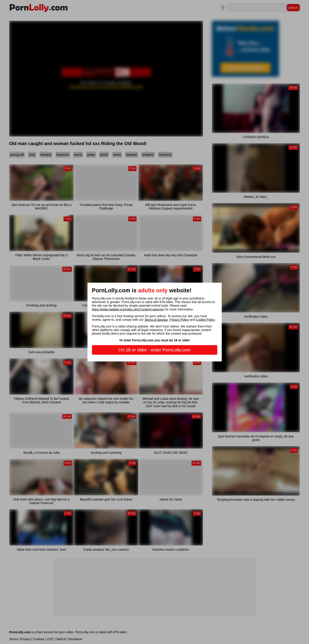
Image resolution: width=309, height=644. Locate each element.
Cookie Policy (205, 319)
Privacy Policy (179, 319)
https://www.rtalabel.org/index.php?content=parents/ (128, 309)
